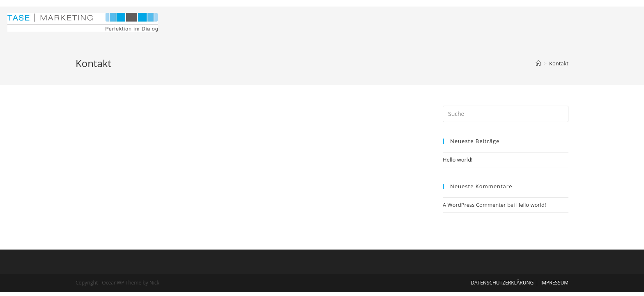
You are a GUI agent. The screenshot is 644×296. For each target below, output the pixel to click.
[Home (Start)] (538, 63)
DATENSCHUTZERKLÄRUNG (502, 283)
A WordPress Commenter (474, 205)
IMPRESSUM (554, 283)
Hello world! (458, 160)
